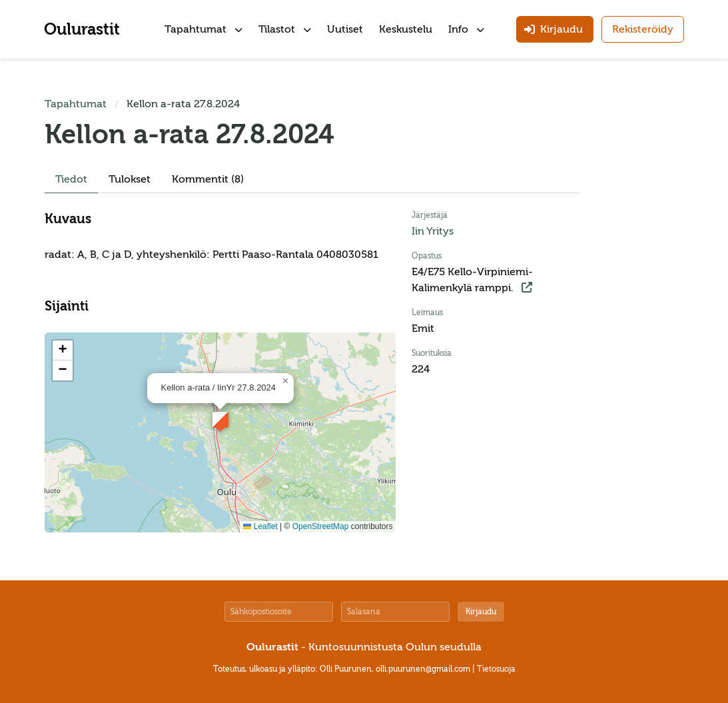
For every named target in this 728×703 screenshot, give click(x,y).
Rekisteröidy (643, 29)
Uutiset (345, 29)
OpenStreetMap (321, 526)
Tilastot (285, 29)
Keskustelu (406, 29)
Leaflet (260, 526)
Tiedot (71, 179)
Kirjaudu (481, 612)
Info (466, 29)
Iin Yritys (433, 231)
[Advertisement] (644, 296)
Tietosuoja (496, 669)
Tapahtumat (203, 29)
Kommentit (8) (208, 179)
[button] (220, 420)
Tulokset (130, 179)
